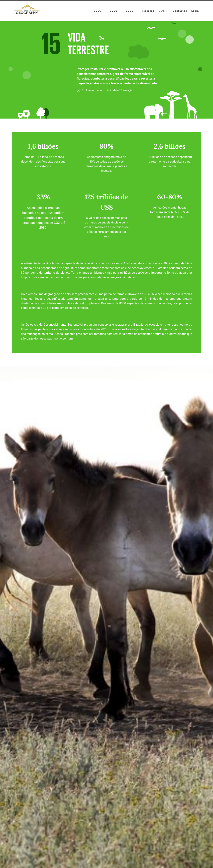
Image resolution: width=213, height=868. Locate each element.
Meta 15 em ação (120, 90)
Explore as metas (90, 90)
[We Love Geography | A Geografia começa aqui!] (27, 11)
